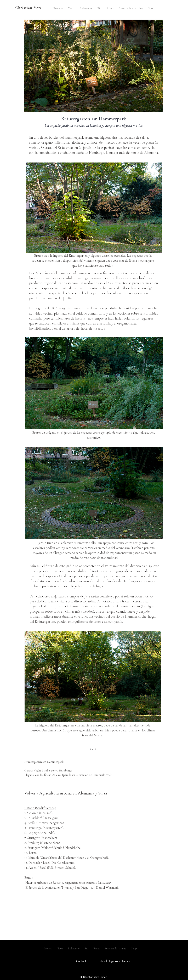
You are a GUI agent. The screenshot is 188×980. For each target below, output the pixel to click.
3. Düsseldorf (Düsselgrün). (42, 818)
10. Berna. (31, 853)
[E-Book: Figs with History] (114, 961)
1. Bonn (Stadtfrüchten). (40, 808)
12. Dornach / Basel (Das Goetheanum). (50, 863)
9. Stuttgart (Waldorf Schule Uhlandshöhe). (53, 848)
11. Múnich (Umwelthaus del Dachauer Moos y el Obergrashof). (67, 858)
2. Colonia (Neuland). (39, 813)
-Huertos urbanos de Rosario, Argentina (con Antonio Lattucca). (68, 883)
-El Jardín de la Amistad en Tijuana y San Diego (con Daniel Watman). (72, 888)
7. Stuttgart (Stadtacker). (41, 838)
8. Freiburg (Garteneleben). (42, 843)
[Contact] (81, 961)
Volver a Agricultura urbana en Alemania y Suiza (66, 793)
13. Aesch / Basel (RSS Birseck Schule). (50, 868)
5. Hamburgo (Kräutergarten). (44, 828)
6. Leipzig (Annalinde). (40, 833)
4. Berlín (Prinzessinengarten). (44, 823)
